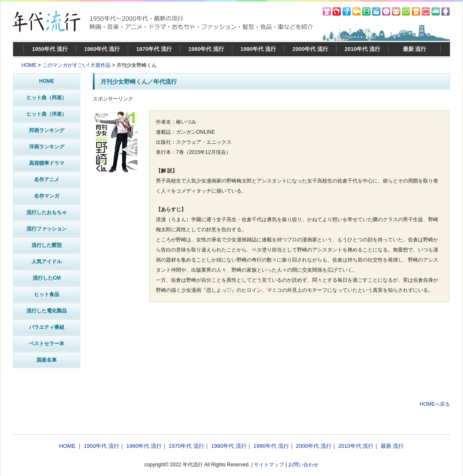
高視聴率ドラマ (47, 163)
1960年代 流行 (102, 49)
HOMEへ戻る (435, 404)
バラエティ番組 (47, 327)
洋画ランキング (47, 147)
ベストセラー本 (47, 344)
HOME (29, 65)
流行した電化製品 (47, 311)
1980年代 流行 (206, 49)
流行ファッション (47, 229)
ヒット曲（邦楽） (47, 98)
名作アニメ (47, 180)
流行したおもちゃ (47, 212)
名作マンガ (47, 196)
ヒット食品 (47, 294)
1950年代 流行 (50, 49)
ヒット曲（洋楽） (47, 114)
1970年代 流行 (154, 49)
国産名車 (47, 360)
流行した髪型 (47, 245)
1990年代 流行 (258, 49)
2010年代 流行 (362, 49)
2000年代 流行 (310, 49)
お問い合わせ (303, 465)
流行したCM (47, 278)
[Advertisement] (271, 375)
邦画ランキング (47, 130)
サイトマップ (269, 465)
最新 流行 (415, 49)
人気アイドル (47, 262)
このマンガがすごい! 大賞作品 (77, 65)
